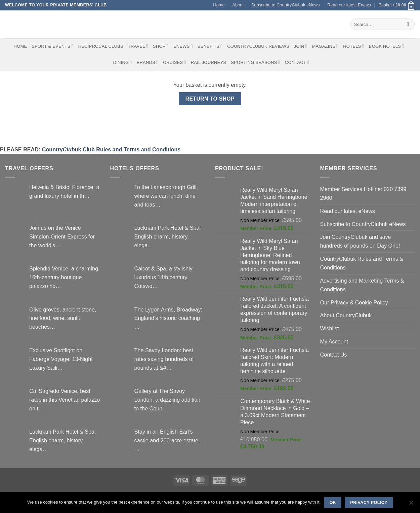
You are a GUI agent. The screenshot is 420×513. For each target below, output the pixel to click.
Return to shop (210, 99)
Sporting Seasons (256, 62)
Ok (333, 503)
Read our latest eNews (348, 211)
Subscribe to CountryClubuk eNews (286, 5)
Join (301, 46)
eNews (183, 46)
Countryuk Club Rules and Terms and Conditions (111, 149)
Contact (297, 62)
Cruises (174, 62)
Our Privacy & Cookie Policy (354, 302)
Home (219, 5)
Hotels (354, 46)
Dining (123, 62)
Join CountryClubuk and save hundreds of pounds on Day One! (360, 241)
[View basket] (397, 5)
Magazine (325, 46)
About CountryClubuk (346, 315)
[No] (411, 505)
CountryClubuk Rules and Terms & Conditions (362, 263)
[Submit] (408, 24)
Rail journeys (208, 62)
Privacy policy (369, 503)
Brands (148, 62)
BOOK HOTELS (387, 46)
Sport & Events (52, 46)
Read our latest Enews (349, 5)
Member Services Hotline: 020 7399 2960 (363, 193)
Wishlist (330, 328)
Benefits (210, 46)
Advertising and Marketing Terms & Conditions (362, 285)
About (238, 5)
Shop (161, 46)
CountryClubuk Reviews (258, 46)
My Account (334, 341)
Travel (138, 46)
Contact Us (334, 355)
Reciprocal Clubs (101, 46)
